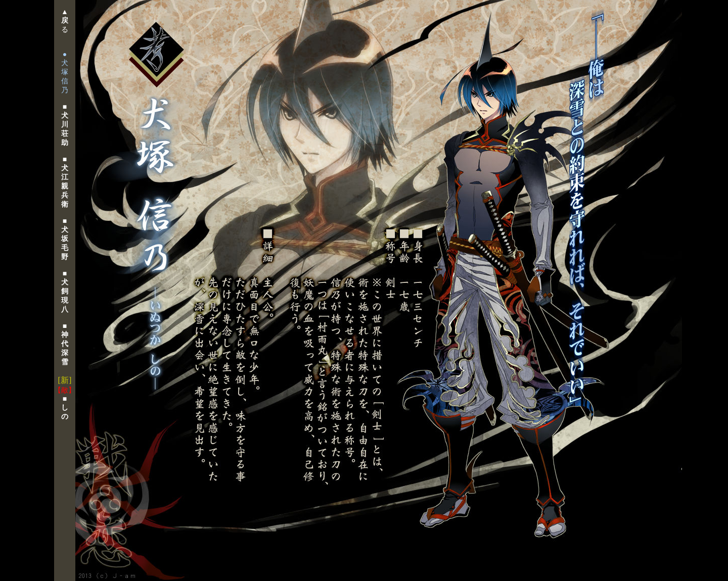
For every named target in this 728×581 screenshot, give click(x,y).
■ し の (65, 408)
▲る (65, 21)
